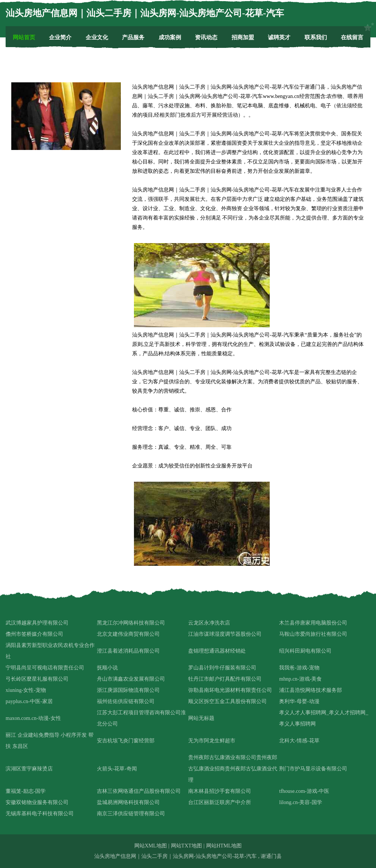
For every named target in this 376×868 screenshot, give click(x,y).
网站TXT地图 (187, 846)
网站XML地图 (151, 846)
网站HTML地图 (224, 846)
